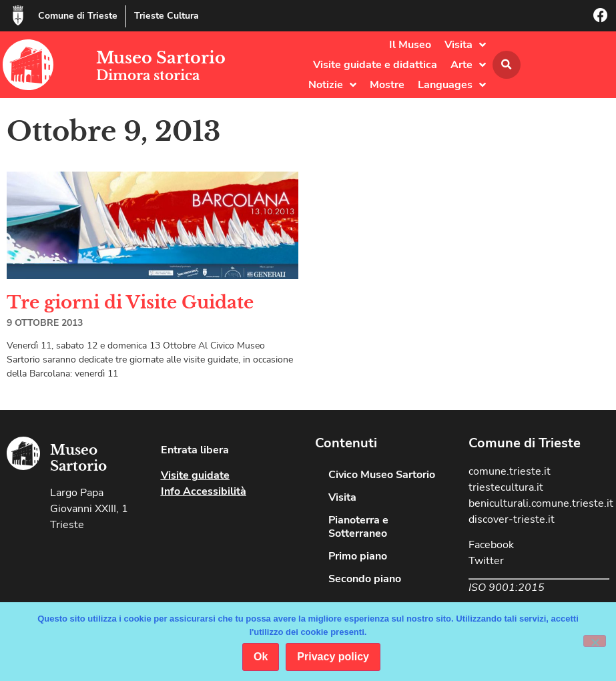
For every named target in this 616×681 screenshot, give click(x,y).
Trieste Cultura (167, 16)
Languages (452, 85)
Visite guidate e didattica (375, 65)
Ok (261, 657)
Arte (468, 65)
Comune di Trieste (78, 16)
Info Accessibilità (204, 491)
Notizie (332, 85)
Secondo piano (365, 579)
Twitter (486, 561)
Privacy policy (333, 657)
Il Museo (410, 45)
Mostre (387, 85)
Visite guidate (195, 475)
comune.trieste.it (510, 471)
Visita (465, 45)
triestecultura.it (506, 487)
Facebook (491, 545)
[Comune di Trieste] (18, 15)
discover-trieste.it (512, 519)
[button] (507, 65)
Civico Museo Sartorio (382, 475)
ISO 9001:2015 (507, 588)
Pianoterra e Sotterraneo (358, 527)
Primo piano (358, 556)
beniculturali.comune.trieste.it (541, 503)
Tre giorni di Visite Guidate (130, 302)
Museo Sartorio (161, 58)
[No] (595, 641)
